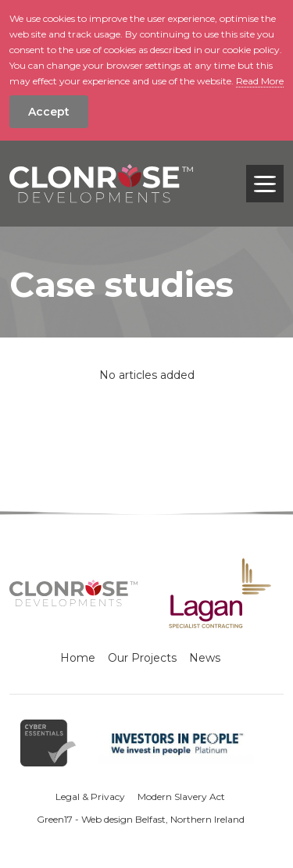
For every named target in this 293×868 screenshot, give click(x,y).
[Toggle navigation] (265, 184)
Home (78, 658)
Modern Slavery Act (181, 797)
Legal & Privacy (90, 797)
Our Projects (142, 658)
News (205, 658)
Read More (260, 81)
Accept (49, 112)
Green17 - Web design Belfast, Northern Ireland (141, 819)
